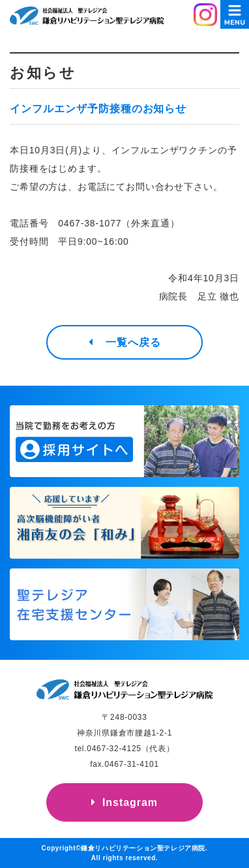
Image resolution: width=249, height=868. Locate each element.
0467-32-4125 (114, 749)
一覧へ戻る (133, 342)
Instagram (130, 802)
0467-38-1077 (90, 223)
